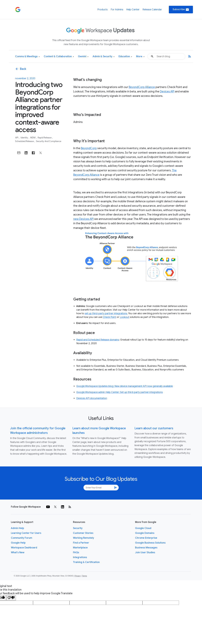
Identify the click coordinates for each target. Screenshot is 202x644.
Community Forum (22, 538)
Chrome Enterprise (146, 538)
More (140, 57)
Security (78, 528)
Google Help (18, 543)
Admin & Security (104, 57)
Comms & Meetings (27, 57)
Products (103, 10)
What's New (18, 552)
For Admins (117, 10)
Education (125, 57)
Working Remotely (84, 538)
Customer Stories (83, 533)
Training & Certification (86, 562)
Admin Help (17, 528)
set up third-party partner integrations (106, 314)
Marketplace (80, 548)
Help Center (133, 10)
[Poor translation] (11, 598)
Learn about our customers (154, 428)
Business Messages (146, 548)
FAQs (76, 552)
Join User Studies (145, 552)
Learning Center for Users (26, 533)
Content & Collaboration (59, 57)
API (17, 138)
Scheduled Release (25, 141)
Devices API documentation (92, 398)
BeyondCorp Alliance (142, 87)
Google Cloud (143, 528)
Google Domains (145, 533)
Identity (25, 138)
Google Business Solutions (150, 543)
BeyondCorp (89, 148)
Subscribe (181, 10)
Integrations (80, 557)
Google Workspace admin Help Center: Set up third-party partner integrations (120, 392)
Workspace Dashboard (24, 548)
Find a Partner (81, 543)
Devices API (167, 92)
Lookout (124, 317)
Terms (84, 576)
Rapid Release (45, 138)
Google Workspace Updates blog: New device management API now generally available (125, 386)
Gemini (83, 57)
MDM (33, 138)
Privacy (78, 576)
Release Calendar (152, 10)
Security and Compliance (49, 141)
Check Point (109, 317)
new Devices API (83, 219)
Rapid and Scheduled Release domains (98, 340)
